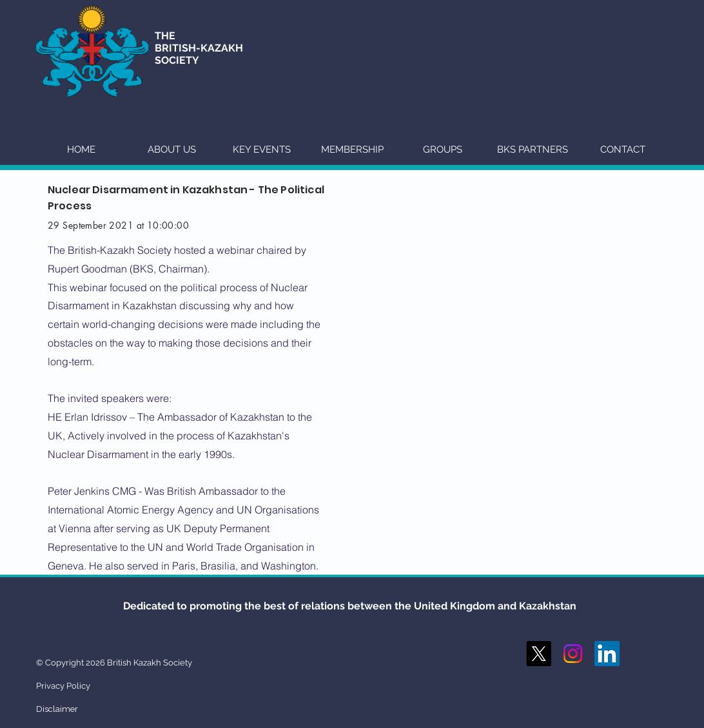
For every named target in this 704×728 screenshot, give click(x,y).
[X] (539, 654)
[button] (171, 149)
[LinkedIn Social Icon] (607, 654)
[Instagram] (573, 654)
